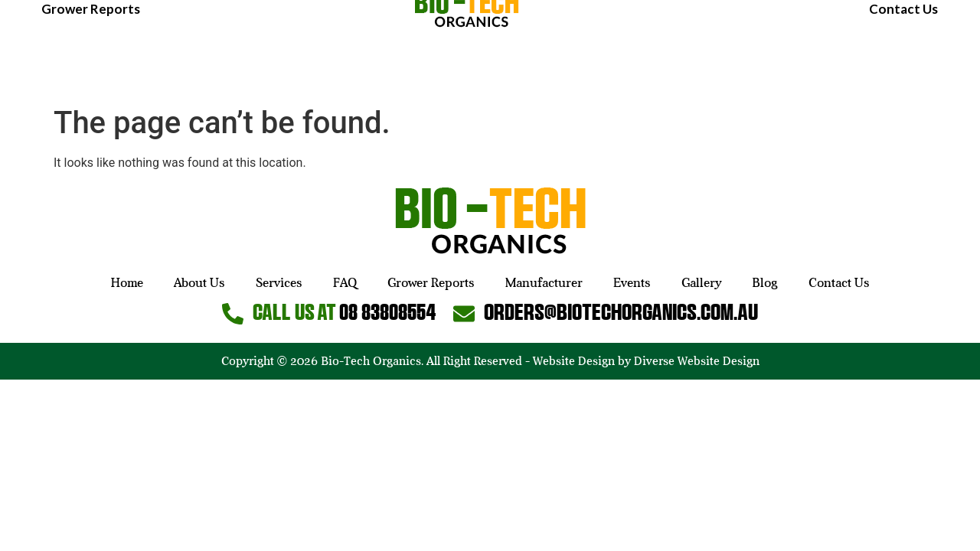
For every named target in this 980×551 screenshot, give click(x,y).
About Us (129, 50)
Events (797, 50)
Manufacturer (709, 50)
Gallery (864, 50)
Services (206, 50)
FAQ (268, 50)
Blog (924, 50)
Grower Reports (91, 78)
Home (59, 50)
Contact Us (903, 78)
